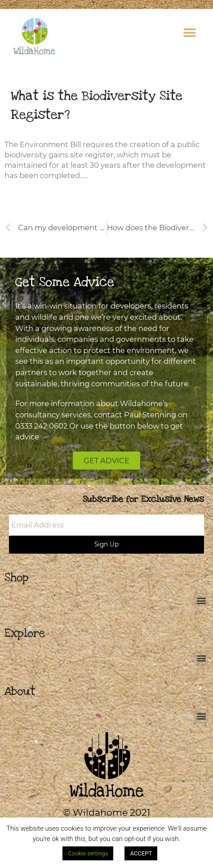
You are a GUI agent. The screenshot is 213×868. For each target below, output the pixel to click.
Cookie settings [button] (88, 853)
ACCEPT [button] (141, 853)
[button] (189, 33)
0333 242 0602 (41, 426)
